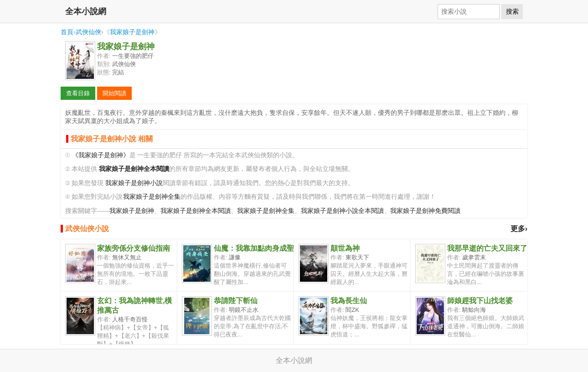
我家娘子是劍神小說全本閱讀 (342, 211)
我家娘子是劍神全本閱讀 (196, 211)
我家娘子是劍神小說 (134, 183)
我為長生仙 (349, 301)
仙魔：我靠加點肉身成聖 (254, 248)
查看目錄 (78, 93)
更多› (519, 229)
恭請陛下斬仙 (236, 301)
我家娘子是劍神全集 (152, 197)
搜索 (512, 11)
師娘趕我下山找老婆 (480, 301)
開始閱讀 (114, 93)
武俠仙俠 (88, 32)
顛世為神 (345, 248)
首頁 (67, 32)
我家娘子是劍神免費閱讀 (425, 211)
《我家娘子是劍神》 (101, 155)
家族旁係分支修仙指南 (134, 248)
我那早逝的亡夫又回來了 (487, 248)
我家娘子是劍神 (132, 32)
